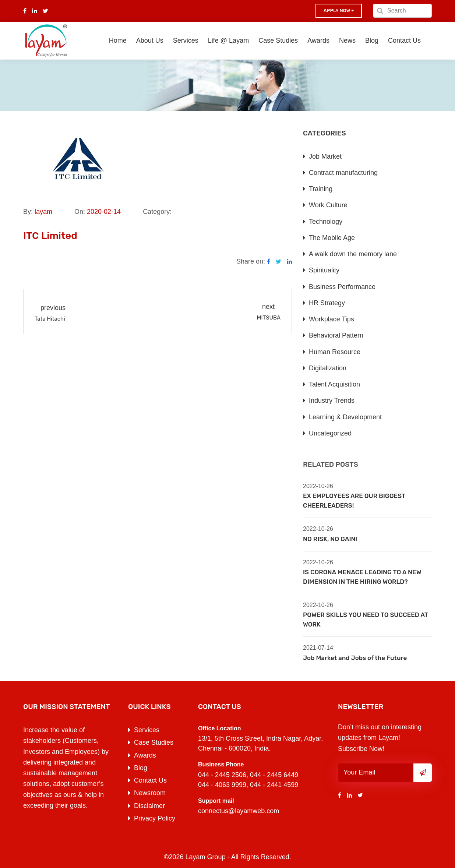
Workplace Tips (331, 319)
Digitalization (328, 368)
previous (53, 308)
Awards (318, 40)
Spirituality (324, 270)
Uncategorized (330, 433)
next (268, 307)
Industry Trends (332, 401)
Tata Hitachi (50, 319)
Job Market (325, 156)
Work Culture (328, 205)
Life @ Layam (228, 40)
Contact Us (404, 40)
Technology (326, 222)
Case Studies (278, 40)
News (347, 40)
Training (321, 189)
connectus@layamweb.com (239, 811)
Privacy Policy (155, 818)
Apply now (339, 10)
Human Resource (335, 352)
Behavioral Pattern (336, 335)
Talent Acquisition (334, 384)
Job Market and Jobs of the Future (355, 658)
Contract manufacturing (343, 173)
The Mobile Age (332, 238)
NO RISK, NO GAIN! (330, 539)
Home (118, 40)
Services (186, 40)
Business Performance (342, 287)
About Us (150, 40)
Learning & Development (345, 417)
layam (43, 212)
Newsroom (150, 793)
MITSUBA (269, 318)
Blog (372, 40)
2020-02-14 (104, 212)
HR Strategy (327, 303)
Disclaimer (149, 806)
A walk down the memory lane (353, 254)
